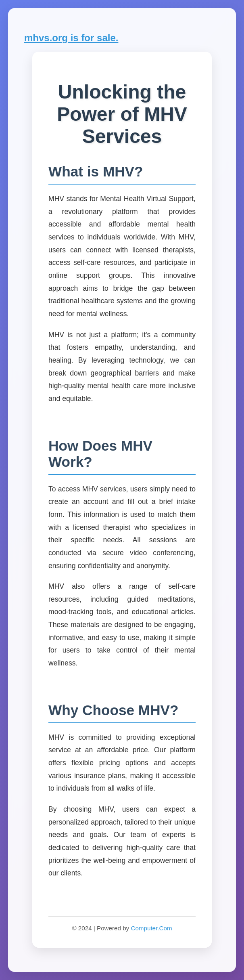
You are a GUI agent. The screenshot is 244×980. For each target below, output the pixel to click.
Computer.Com (151, 928)
